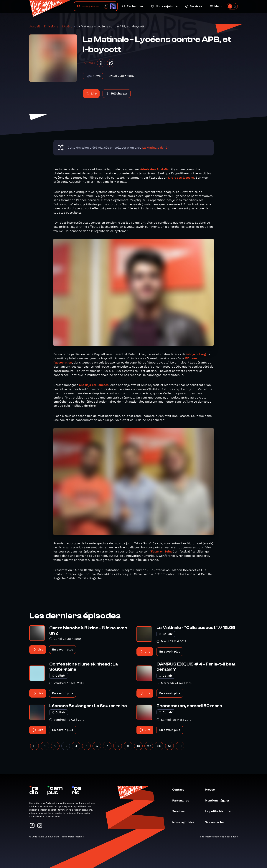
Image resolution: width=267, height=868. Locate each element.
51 (170, 746)
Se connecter (216, 822)
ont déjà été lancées (94, 385)
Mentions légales (219, 800)
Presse (212, 790)
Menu (216, 6)
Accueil (35, 26)
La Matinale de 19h (156, 148)
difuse (234, 837)
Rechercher (133, 6)
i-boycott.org (196, 354)
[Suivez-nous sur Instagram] (40, 826)
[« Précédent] (34, 746)
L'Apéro (67, 26)
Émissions (51, 26)
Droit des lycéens (181, 178)
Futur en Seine (162, 551)
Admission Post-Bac (155, 169)
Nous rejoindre (164, 6)
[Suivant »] (180, 746)
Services (194, 6)
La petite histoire (220, 811)
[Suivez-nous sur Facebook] (32, 826)
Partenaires (183, 800)
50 (159, 746)
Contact (180, 790)
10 (138, 746)
